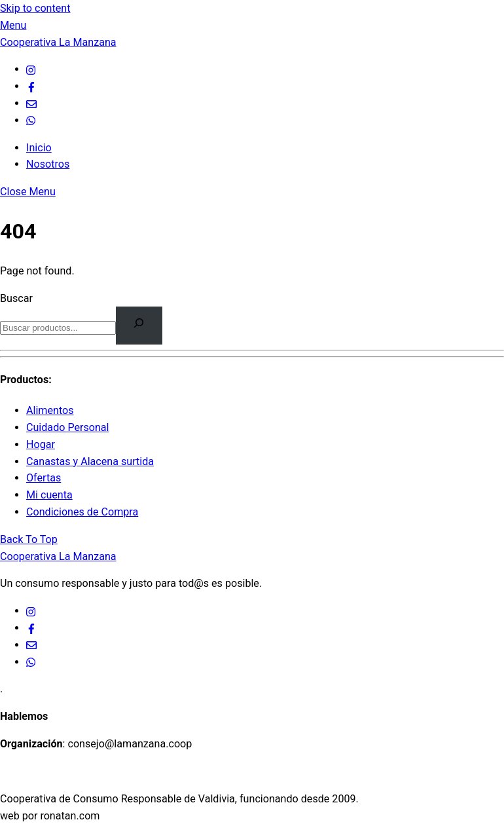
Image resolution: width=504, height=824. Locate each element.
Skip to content (35, 8)
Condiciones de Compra (82, 512)
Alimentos (50, 410)
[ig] (31, 69)
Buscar (16, 298)
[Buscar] (139, 325)
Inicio (39, 148)
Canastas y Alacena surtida (90, 461)
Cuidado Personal (68, 427)
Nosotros (48, 164)
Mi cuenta (49, 495)
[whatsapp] (31, 120)
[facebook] (31, 86)
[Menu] (13, 25)
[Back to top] (29, 539)
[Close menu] (28, 192)
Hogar (41, 444)
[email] (31, 103)
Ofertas (44, 478)
